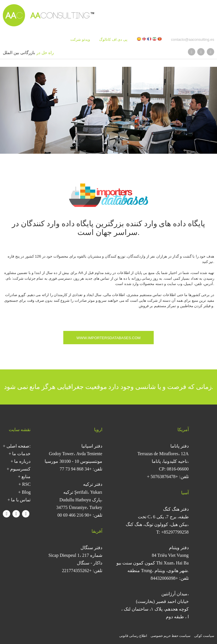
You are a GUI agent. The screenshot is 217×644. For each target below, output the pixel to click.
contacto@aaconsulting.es (193, 39)
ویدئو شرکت (80, 39)
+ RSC (24, 484)
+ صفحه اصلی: (17, 446)
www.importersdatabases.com (109, 338)
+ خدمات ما (19, 454)
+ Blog (24, 492)
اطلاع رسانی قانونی (133, 636)
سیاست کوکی (204, 636)
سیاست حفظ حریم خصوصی (171, 636)
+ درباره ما (20, 461)
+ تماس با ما (19, 500)
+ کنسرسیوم (19, 469)
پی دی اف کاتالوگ (113, 39)
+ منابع (24, 477)
